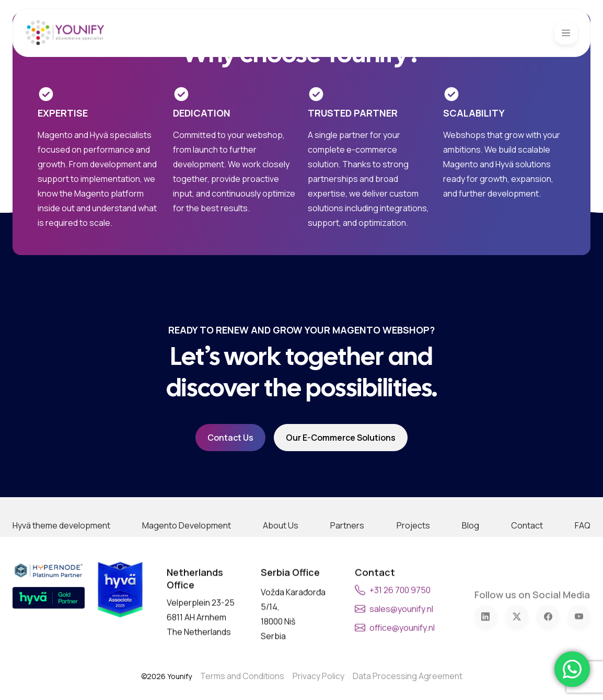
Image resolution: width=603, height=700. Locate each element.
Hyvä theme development (61, 558)
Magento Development (187, 558)
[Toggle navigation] (566, 33)
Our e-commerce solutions (341, 438)
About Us (281, 558)
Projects (413, 558)
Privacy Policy (318, 676)
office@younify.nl (402, 650)
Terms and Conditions (242, 676)
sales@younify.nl (401, 631)
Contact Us (230, 438)
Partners (347, 558)
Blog (471, 558)
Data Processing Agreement (408, 676)
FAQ (583, 558)
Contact (527, 558)
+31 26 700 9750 (400, 612)
